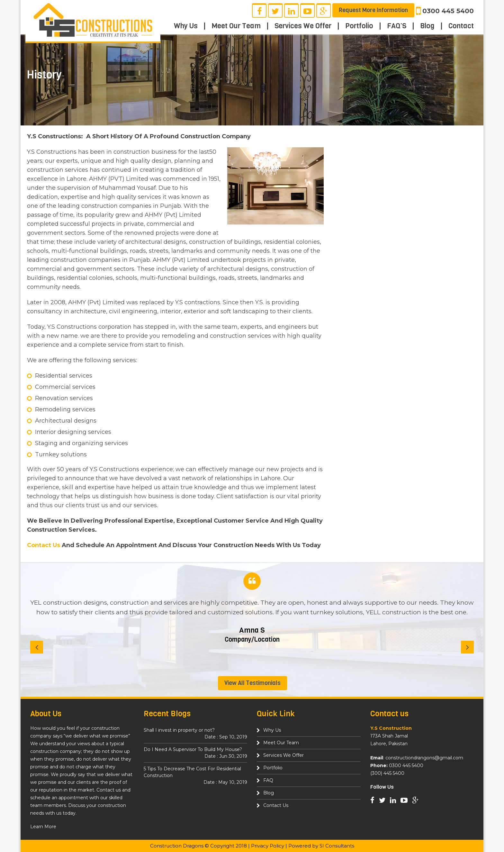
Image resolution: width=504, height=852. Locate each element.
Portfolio (359, 26)
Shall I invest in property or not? (196, 734)
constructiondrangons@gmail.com (424, 758)
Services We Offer (303, 26)
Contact (461, 26)
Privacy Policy (268, 846)
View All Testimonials (252, 683)
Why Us (186, 26)
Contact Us (44, 545)
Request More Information (373, 10)
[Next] (467, 647)
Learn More (43, 827)
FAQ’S (397, 26)
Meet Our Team (236, 26)
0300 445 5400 (448, 11)
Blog (427, 26)
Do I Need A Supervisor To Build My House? (196, 753)
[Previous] (37, 647)
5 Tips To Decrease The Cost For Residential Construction (196, 776)
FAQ (268, 780)
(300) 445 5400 (387, 773)
